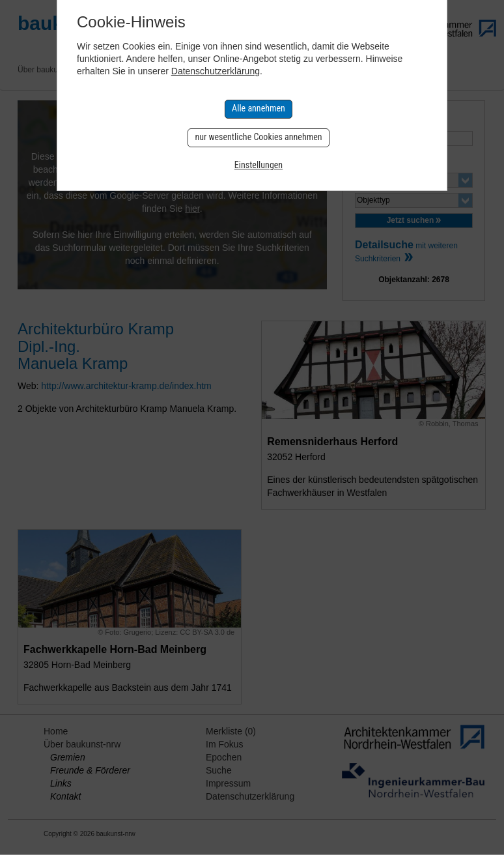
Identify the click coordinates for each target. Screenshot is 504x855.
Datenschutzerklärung (216, 71)
